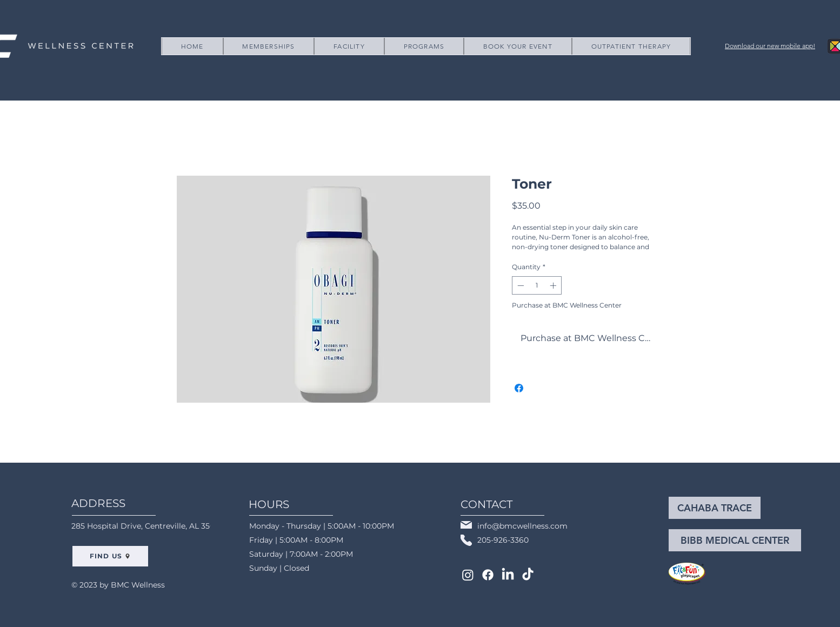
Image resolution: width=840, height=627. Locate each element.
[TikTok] (528, 575)
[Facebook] (488, 575)
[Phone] (466, 540)
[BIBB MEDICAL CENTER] (735, 540)
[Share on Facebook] (519, 388)
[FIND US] (110, 556)
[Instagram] (468, 575)
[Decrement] (519, 285)
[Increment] (554, 285)
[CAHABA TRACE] (715, 508)
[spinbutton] (537, 285)
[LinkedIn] (508, 575)
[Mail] (466, 525)
